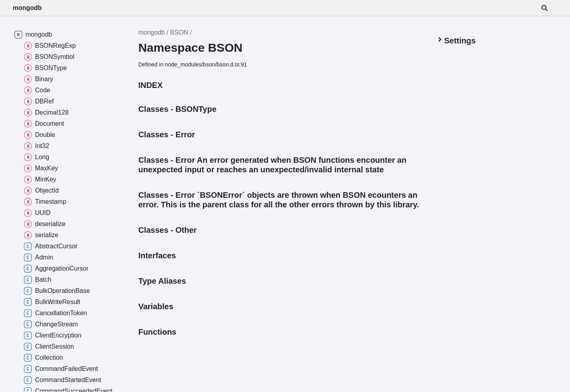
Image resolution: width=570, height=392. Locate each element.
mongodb (27, 8)
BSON (179, 32)
